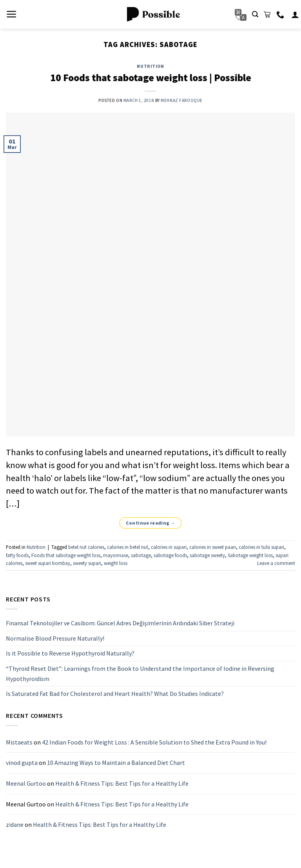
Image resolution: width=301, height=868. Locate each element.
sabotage (141, 555)
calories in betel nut (128, 547)
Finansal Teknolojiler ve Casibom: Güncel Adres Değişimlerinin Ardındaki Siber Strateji (120, 623)
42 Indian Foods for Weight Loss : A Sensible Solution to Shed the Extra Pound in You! (154, 742)
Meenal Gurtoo (26, 783)
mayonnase (116, 555)
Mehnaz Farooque (181, 100)
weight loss (116, 563)
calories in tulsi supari (261, 547)
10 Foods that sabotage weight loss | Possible (151, 78)
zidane (15, 825)
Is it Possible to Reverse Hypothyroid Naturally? (70, 654)
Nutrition (150, 66)
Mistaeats (19, 742)
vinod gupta (22, 763)
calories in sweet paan (213, 547)
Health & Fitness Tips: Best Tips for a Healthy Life (122, 783)
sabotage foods (170, 555)
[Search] (255, 14)
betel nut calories (86, 547)
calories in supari (169, 547)
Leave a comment (276, 563)
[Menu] (12, 14)
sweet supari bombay (48, 563)
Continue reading (151, 523)
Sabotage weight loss (250, 555)
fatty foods (17, 555)
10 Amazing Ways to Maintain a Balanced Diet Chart (116, 763)
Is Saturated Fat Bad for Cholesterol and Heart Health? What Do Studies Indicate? (115, 694)
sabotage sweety (207, 555)
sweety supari (87, 563)
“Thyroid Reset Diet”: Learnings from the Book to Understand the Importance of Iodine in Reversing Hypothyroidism (140, 674)
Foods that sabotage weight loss (66, 555)
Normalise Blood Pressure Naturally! (55, 638)
